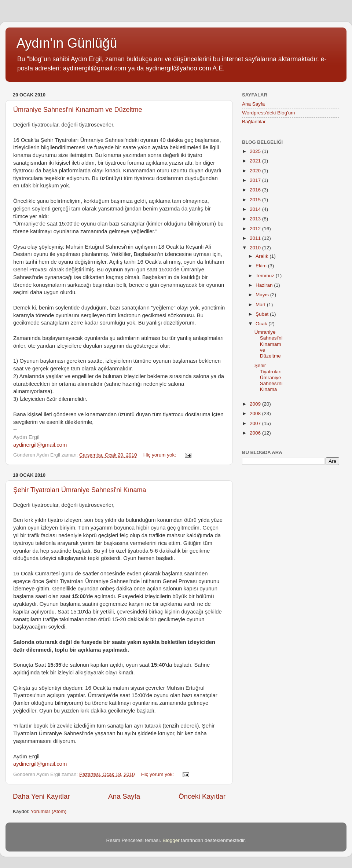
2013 (256, 219)
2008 (256, 413)
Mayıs (263, 295)
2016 (256, 190)
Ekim (262, 266)
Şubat (263, 314)
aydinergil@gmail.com (40, 445)
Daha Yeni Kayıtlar (41, 796)
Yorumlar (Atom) (49, 811)
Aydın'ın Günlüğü (67, 43)
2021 (256, 161)
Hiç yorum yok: (160, 455)
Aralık (263, 256)
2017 (256, 180)
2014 (256, 209)
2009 (256, 404)
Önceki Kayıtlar (202, 796)
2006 (256, 433)
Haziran (265, 285)
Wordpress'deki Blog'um (268, 113)
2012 (256, 229)
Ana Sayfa (124, 796)
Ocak (262, 324)
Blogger (171, 840)
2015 (256, 200)
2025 (256, 151)
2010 (256, 248)
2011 (256, 238)
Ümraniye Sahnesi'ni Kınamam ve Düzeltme (78, 110)
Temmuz (266, 276)
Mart (261, 305)
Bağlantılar (254, 122)
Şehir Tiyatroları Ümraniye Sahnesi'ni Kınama (80, 490)
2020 (256, 171)
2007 (256, 423)
